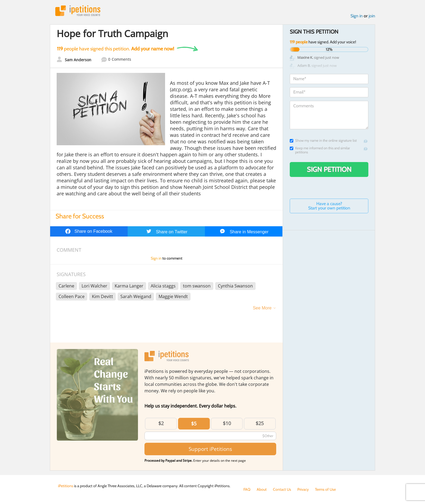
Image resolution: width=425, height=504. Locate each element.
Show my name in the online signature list (323, 140)
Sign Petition (329, 169)
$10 (227, 423)
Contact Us (282, 489)
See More (262, 308)
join (372, 16)
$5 (194, 424)
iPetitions (78, 11)
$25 (260, 423)
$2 (161, 423)
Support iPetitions (210, 449)
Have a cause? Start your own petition (329, 206)
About (262, 489)
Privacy (303, 489)
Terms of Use (325, 489)
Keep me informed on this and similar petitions (320, 150)
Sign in (357, 16)
